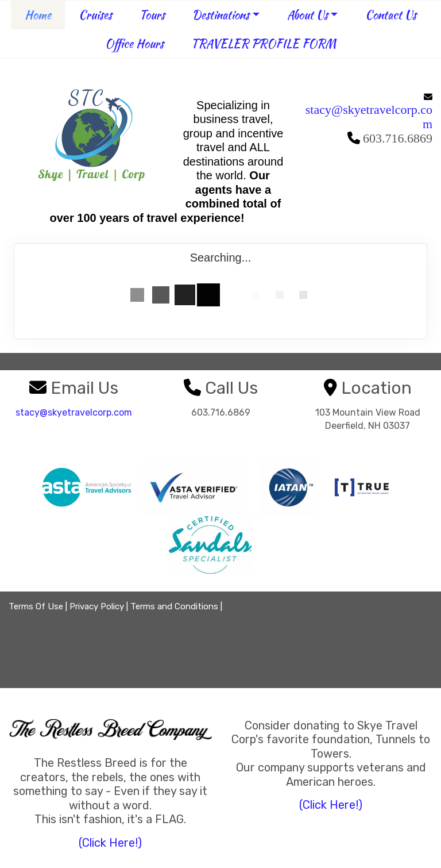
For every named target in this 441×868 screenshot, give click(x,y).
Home (38, 15)
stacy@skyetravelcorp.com (369, 117)
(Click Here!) (110, 843)
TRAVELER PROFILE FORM (264, 43)
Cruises (95, 15)
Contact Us (391, 15)
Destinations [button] (221, 15)
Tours (152, 15)
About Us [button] (307, 15)
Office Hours (134, 43)
